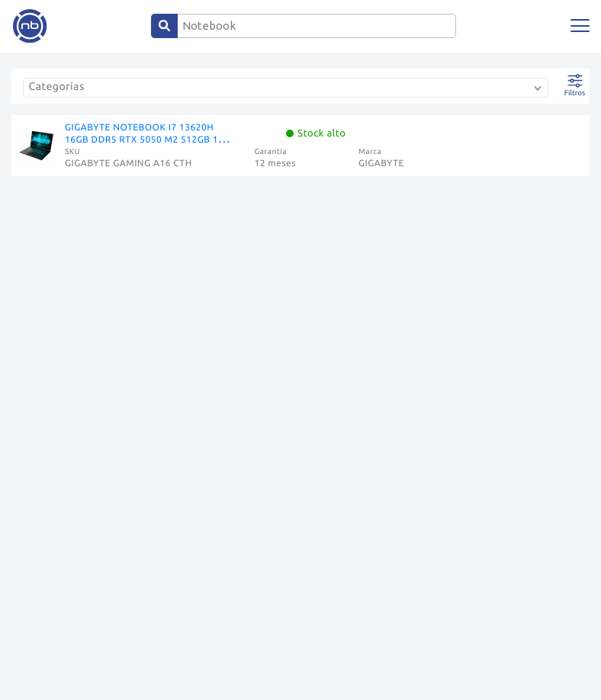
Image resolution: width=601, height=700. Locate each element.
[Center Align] (164, 26)
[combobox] (289, 90)
